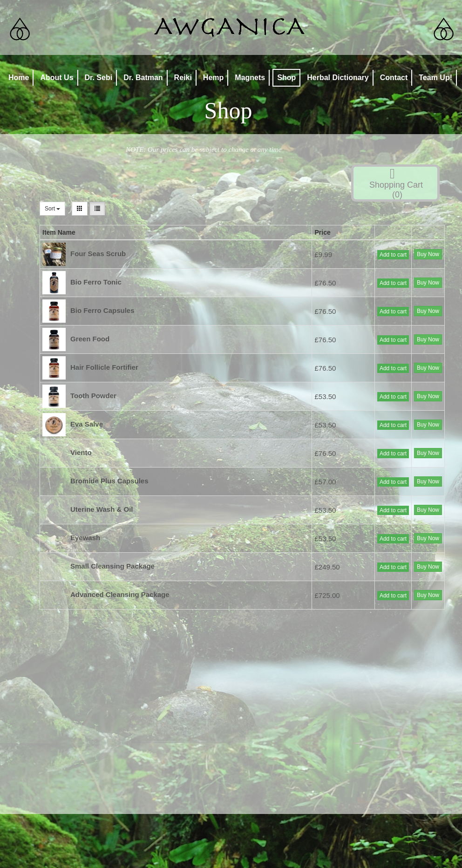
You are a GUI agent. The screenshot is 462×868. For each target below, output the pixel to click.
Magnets (250, 78)
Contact (394, 78)
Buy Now (428, 254)
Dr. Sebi (99, 78)
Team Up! (435, 78)
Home (19, 78)
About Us (57, 78)
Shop (286, 78)
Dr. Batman (143, 78)
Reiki (183, 78)
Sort (52, 209)
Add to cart (393, 255)
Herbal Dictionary (338, 78)
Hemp (213, 78)
